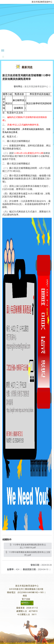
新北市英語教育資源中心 (42, 2)
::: (3, 57)
